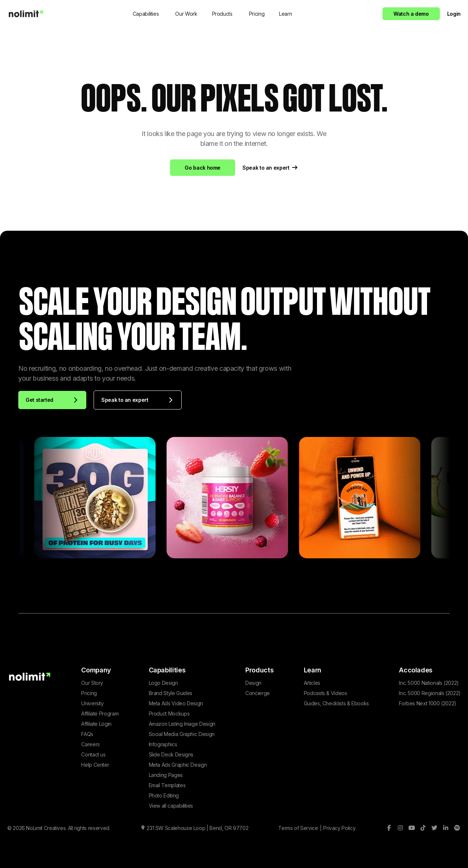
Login (454, 14)
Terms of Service (298, 828)
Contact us (93, 754)
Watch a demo (411, 14)
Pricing (257, 14)
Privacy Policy (339, 828)
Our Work (186, 14)
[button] (147, 14)
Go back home (203, 168)
